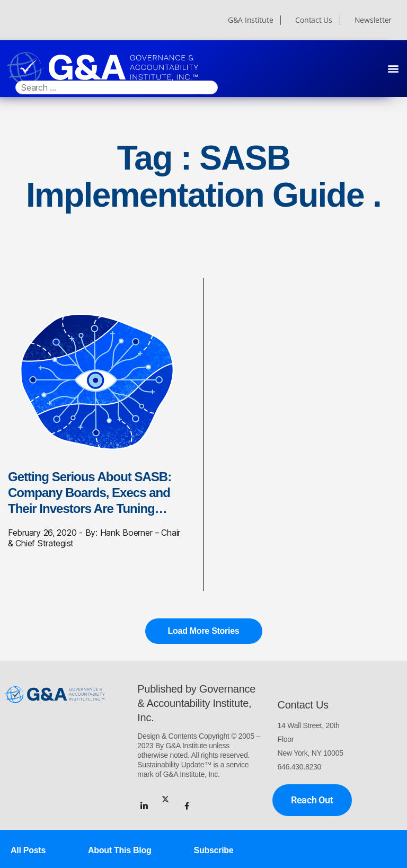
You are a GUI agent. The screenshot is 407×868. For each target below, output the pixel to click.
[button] (393, 68)
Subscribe (214, 850)
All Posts (28, 850)
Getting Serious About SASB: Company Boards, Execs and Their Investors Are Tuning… (90, 493)
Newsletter (373, 20)
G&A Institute (251, 20)
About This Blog (120, 850)
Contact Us (313, 20)
